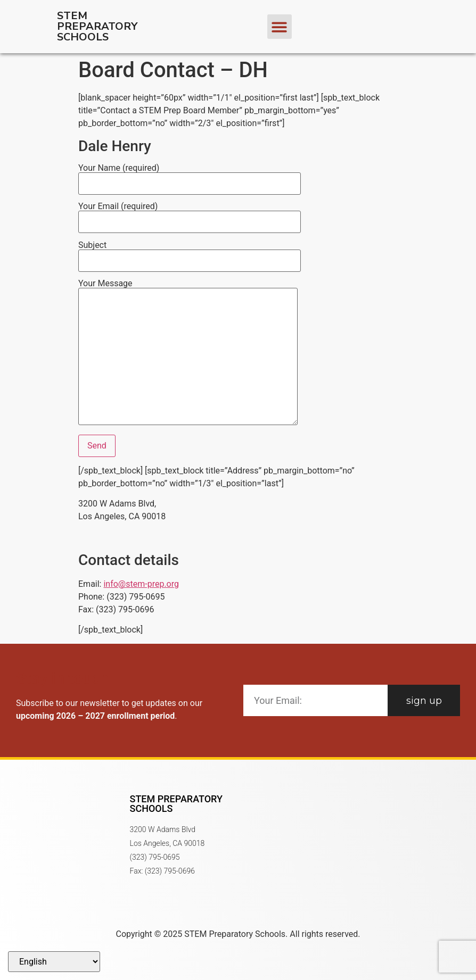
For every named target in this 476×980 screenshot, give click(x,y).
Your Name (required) (190, 176)
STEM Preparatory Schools (97, 26)
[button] (280, 27)
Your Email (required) (190, 214)
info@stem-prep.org (141, 584)
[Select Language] (54, 962)
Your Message (188, 353)
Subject (190, 253)
